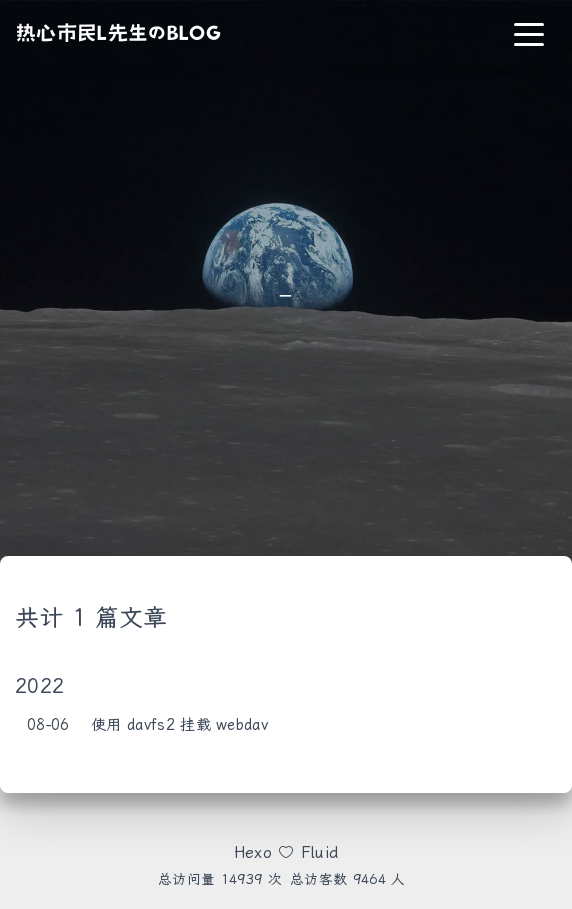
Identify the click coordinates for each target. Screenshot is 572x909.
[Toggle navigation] (529, 33)
